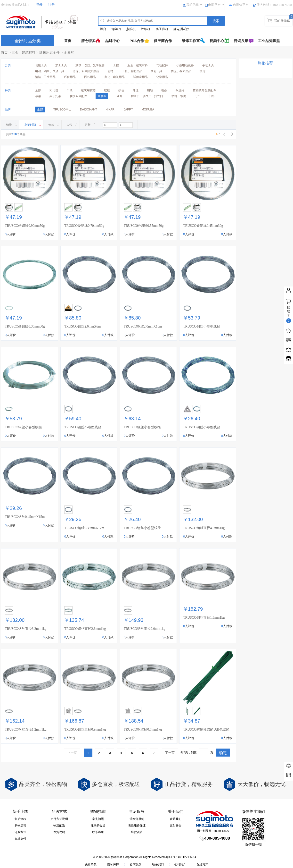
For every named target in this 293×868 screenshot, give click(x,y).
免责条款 (91, 864)
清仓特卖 (88, 41)
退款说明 (137, 832)
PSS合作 (137, 41)
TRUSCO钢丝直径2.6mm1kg (85, 629)
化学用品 (162, 77)
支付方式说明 (59, 819)
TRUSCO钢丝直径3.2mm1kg (26, 629)
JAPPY (128, 110)
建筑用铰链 (88, 90)
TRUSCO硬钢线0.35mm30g (25, 326)
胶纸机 (146, 29)
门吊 (212, 96)
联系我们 (176, 819)
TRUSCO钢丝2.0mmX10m (143, 326)
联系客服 (98, 832)
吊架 (38, 96)
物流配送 (59, 826)
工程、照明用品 (132, 71)
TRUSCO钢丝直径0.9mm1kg (85, 729)
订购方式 (20, 832)
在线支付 (20, 839)
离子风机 (162, 29)
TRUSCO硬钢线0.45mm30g (203, 226)
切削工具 (41, 65)
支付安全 (176, 826)
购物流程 (20, 826)
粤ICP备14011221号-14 (181, 857)
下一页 (170, 753)
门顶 (70, 90)
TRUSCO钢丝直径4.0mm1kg (204, 528)
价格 (51, 125)
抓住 (121, 90)
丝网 (120, 96)
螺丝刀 (116, 29)
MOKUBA (148, 110)
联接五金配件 (78, 96)
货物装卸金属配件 (204, 90)
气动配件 (162, 65)
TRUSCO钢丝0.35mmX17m (84, 528)
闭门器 (54, 90)
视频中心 (217, 41)
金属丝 (69, 52)
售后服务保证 (137, 826)
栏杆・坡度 (179, 96)
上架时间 (30, 125)
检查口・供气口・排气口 (147, 96)
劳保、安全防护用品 (86, 71)
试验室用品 (140, 77)
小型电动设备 (185, 65)
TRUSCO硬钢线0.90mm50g (25, 226)
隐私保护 (113, 864)
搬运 (203, 71)
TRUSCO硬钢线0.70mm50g (84, 226)
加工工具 (61, 65)
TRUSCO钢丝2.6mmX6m (83, 326)
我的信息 (193, 5)
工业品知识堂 (269, 41)
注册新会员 (98, 826)
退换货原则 (137, 819)
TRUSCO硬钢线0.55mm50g (144, 226)
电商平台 (214, 5)
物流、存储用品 (181, 71)
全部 (38, 90)
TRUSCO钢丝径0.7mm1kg (143, 729)
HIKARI (110, 110)
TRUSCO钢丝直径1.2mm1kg (26, 729)
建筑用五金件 (49, 52)
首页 (68, 41)
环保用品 (70, 77)
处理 (136, 90)
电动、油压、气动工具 (50, 71)
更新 (88, 125)
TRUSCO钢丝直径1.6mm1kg (204, 618)
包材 (110, 71)
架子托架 (55, 96)
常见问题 (98, 819)
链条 (164, 90)
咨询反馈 (241, 41)
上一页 (72, 753)
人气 (69, 125)
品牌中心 (113, 41)
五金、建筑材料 (24, 52)
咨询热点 (135, 864)
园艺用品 (90, 77)
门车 (197, 96)
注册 (51, 5)
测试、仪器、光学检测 (90, 65)
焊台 (103, 29)
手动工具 (208, 65)
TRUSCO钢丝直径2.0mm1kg (145, 629)
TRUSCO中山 (62, 110)
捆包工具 (156, 71)
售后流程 (20, 819)
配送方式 (203, 864)
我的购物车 (282, 21)
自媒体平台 (241, 5)
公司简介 (180, 864)
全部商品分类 (28, 41)
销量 (9, 125)
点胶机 (131, 29)
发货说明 (59, 832)
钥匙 (150, 90)
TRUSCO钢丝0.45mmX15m (25, 517)
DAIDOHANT (89, 110)
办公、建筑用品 (114, 77)
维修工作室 (191, 41)
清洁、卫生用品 (45, 77)
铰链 (107, 90)
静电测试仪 (181, 29)
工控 (116, 65)
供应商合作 (163, 41)
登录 (39, 5)
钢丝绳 (180, 90)
